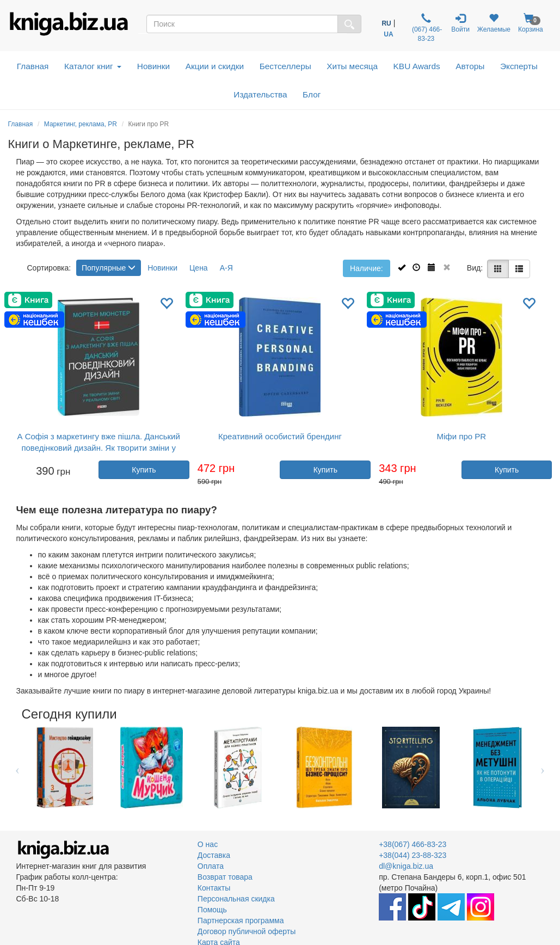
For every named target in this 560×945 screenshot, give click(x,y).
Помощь (212, 910)
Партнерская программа (241, 921)
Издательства (260, 94)
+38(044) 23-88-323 (413, 855)
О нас (208, 844)
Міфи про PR (462, 436)
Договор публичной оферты (247, 931)
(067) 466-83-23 (426, 28)
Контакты (214, 888)
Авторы (470, 66)
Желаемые (494, 23)
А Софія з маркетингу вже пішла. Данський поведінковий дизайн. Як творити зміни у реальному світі (99, 448)
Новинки (153, 66)
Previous (18, 768)
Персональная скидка (236, 899)
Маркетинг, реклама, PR (81, 124)
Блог (312, 94)
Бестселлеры (285, 66)
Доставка (214, 855)
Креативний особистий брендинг (280, 436)
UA (388, 34)
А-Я (226, 268)
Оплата (211, 866)
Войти (460, 23)
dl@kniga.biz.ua (406, 866)
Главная (33, 66)
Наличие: (367, 268)
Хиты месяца (352, 66)
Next (543, 768)
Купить (144, 470)
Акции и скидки (215, 66)
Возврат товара (225, 877)
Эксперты (519, 66)
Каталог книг (93, 66)
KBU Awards (417, 66)
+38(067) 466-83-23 (413, 844)
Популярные (109, 268)
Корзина (531, 23)
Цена (199, 268)
